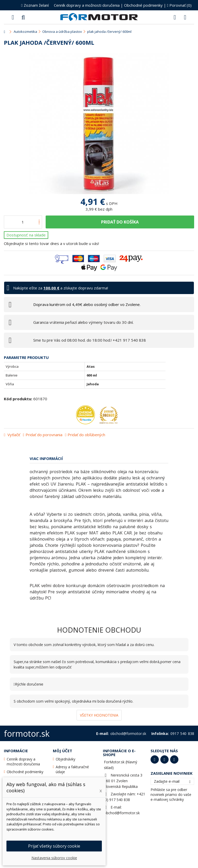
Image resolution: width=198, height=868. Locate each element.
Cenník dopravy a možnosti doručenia (87, 5)
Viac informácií (46, 458)
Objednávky (65, 759)
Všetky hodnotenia (99, 715)
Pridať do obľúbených (86, 435)
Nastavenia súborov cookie (54, 858)
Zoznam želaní (35, 5)
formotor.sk (27, 733)
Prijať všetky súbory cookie (54, 846)
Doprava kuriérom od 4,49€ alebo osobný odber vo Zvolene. (87, 304)
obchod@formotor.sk (122, 813)
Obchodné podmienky (143, 5)
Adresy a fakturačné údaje (72, 769)
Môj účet (63, 751)
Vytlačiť (13, 435)
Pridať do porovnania (44, 435)
